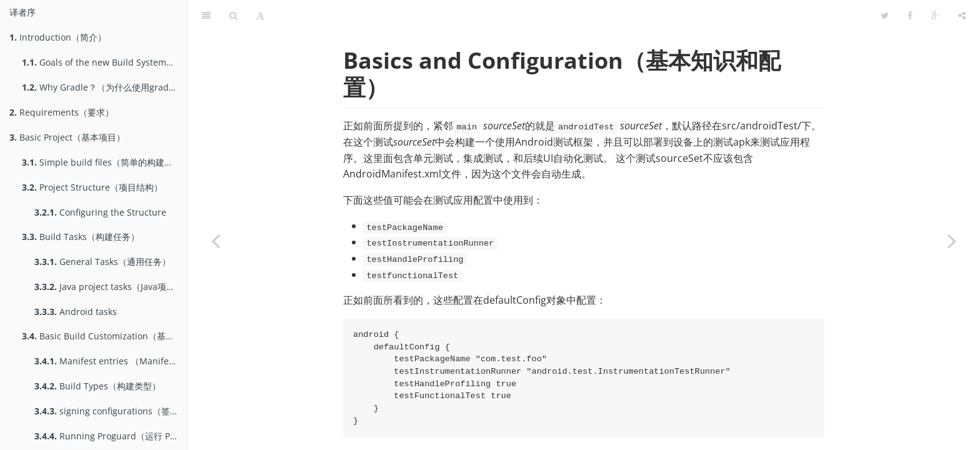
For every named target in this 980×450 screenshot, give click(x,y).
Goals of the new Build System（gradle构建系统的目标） (104, 62)
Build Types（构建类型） (97, 386)
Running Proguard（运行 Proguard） (111, 436)
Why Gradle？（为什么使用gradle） (103, 87)
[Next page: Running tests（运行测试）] (952, 241)
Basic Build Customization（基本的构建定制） (104, 336)
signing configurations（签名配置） (111, 411)
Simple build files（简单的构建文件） (104, 162)
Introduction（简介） (58, 37)
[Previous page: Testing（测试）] (216, 241)
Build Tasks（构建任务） (81, 237)
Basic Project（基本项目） (67, 137)
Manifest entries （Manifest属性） (111, 361)
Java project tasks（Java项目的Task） (111, 287)
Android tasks (76, 312)
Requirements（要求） (62, 112)
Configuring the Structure (100, 212)
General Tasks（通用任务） (102, 262)
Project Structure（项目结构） (92, 187)
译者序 (22, 12)
